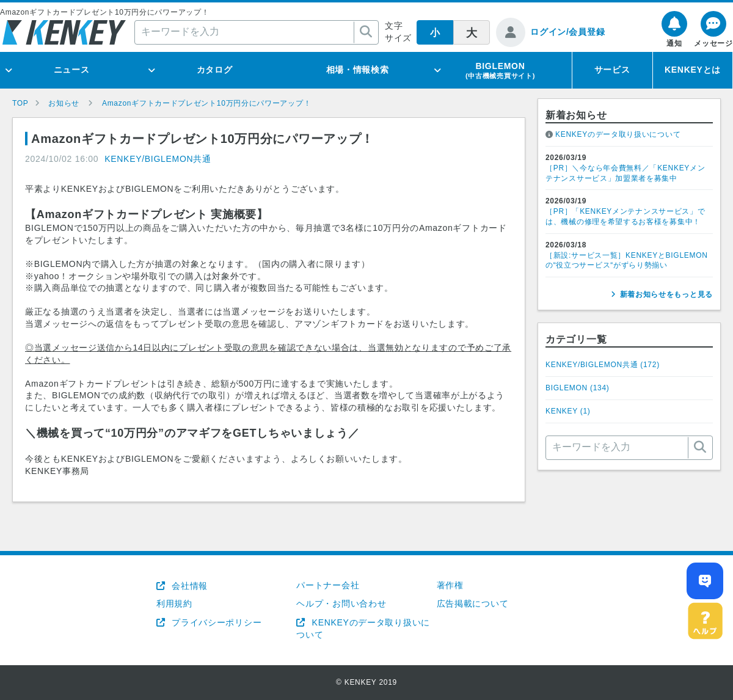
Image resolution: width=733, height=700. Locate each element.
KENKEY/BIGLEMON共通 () (603, 365)
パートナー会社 (328, 585)
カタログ (215, 70)
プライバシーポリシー (216, 622)
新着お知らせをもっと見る (666, 294)
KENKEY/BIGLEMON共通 (158, 159)
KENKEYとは (693, 70)
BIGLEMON (500, 70)
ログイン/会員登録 (567, 32)
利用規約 (174, 603)
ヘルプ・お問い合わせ (341, 603)
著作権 (450, 585)
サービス (612, 70)
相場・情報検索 (358, 70)
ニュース (72, 70)
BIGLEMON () (578, 388)
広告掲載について (473, 603)
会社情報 (188, 586)
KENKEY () (568, 411)
